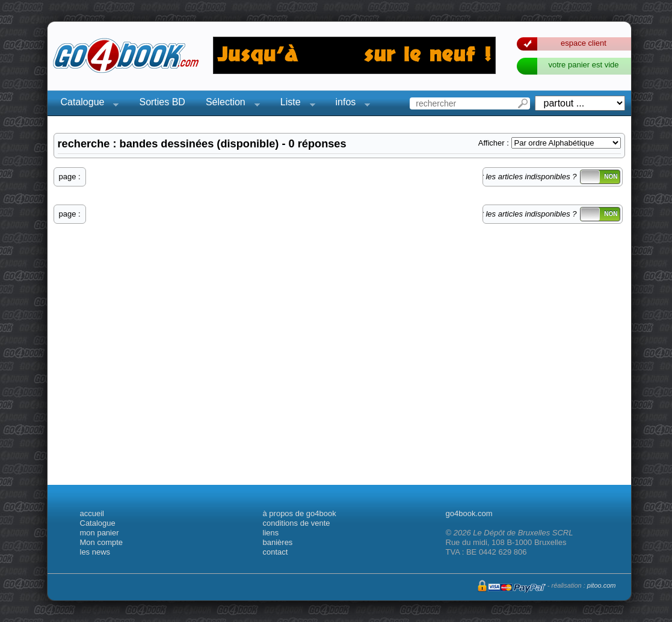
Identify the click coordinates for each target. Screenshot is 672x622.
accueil (92, 513)
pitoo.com (602, 585)
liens (271, 533)
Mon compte (102, 542)
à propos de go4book (300, 513)
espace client (584, 43)
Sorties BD (162, 102)
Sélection (229, 104)
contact (276, 552)
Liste (294, 104)
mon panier (100, 533)
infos (350, 104)
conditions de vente (297, 523)
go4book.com (469, 513)
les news (95, 552)
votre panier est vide (583, 65)
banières (278, 542)
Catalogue (86, 104)
